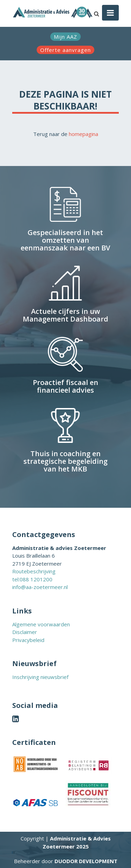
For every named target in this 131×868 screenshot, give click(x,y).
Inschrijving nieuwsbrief (40, 677)
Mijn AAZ (65, 37)
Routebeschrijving (34, 571)
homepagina (83, 134)
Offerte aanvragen (65, 50)
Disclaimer (25, 632)
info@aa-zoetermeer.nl (40, 587)
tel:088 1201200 (32, 579)
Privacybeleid (28, 640)
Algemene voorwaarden (41, 624)
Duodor (86, 861)
